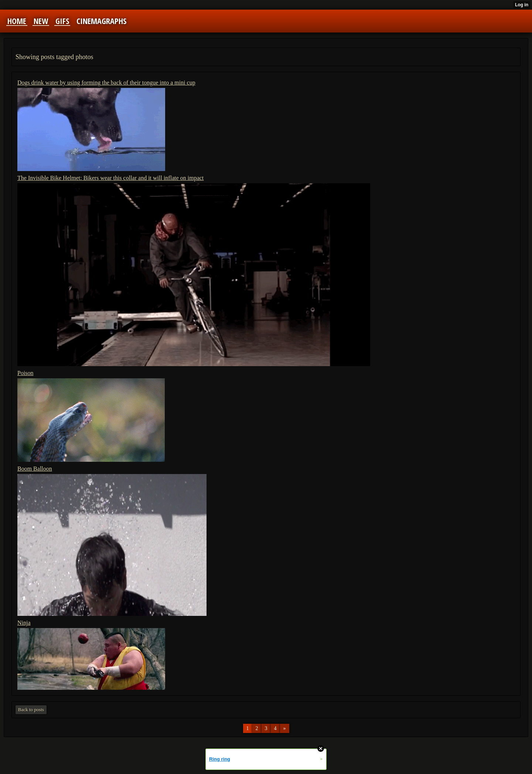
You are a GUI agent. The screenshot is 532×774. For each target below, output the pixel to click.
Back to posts (31, 710)
